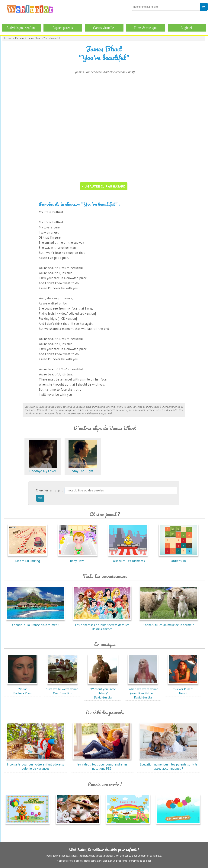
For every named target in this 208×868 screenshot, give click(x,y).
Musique (20, 38)
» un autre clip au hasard (104, 186)
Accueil (8, 38)
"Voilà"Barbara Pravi (22, 689)
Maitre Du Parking (27, 559)
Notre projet (75, 861)
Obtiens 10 (178, 559)
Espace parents (63, 28)
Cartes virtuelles (104, 28)
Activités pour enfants (21, 28)
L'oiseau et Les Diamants (128, 559)
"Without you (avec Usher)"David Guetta (103, 691)
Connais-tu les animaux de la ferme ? (169, 623)
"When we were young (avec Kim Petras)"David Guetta (143, 691)
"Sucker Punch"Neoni (183, 689)
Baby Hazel (78, 559)
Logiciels (187, 28)
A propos (62, 861)
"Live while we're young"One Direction (62, 689)
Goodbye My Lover (43, 469)
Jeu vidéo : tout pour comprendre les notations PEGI (102, 764)
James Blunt (34, 38)
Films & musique (145, 28)
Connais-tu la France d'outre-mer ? (36, 623)
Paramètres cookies (140, 861)
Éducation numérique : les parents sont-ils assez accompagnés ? (169, 764)
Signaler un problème (115, 861)
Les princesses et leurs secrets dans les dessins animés (102, 625)
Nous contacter (93, 861)
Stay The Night (83, 469)
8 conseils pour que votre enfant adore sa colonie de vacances (36, 764)
